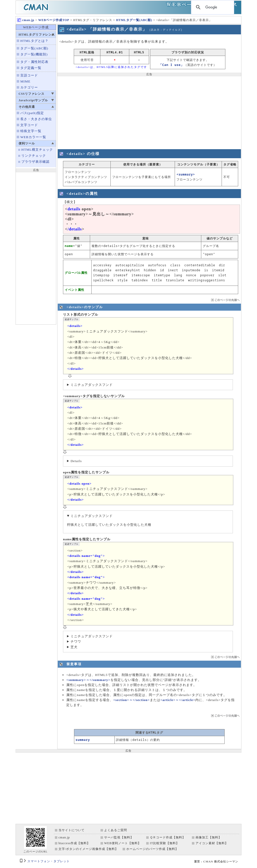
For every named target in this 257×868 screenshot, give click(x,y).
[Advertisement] (36, 248)
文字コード (29, 125)
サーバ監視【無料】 (119, 837)
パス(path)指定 (32, 113)
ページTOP (225, 300)
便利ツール (27, 143)
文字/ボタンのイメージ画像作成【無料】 (88, 849)
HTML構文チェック (37, 150)
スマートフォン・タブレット (49, 861)
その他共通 (27, 107)
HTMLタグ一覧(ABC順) (134, 20)
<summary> (186, 174)
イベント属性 (75, 290)
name (69, 246)
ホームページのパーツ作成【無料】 (152, 849)
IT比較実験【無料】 (165, 843)
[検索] (212, 7)
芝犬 (74, 647)
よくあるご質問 (116, 830)
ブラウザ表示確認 (35, 162)
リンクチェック (34, 156)
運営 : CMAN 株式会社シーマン (216, 861)
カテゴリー (29, 87)
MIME (25, 81)
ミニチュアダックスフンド (92, 385)
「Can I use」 (171, 65)
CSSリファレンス (31, 94)
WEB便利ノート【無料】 (123, 843)
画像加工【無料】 (209, 837)
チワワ (76, 641)
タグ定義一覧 (31, 68)
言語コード (29, 75)
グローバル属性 (76, 273)
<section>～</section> (132, 700)
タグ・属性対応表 (34, 62)
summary (83, 740)
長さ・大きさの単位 (36, 119)
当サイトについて (72, 830)
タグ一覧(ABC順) (34, 48)
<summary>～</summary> (88, 680)
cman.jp (26, 20)
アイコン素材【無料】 (212, 843)
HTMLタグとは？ (34, 41)
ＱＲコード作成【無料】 (168, 837)
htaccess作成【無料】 (74, 843)
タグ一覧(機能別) (34, 54)
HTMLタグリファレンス (37, 35)
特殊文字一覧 (31, 131)
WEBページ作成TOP (54, 20)
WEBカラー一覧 (33, 137)
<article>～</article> (178, 700)
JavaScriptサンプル (33, 100)
